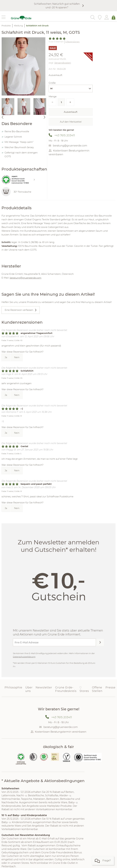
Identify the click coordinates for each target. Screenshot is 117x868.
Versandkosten (63, 63)
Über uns (29, 689)
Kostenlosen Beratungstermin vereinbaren (61, 732)
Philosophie (13, 688)
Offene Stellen (97, 689)
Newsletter (44, 688)
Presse (110, 688)
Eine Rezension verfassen (19, 310)
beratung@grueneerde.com (70, 146)
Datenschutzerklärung (24, 657)
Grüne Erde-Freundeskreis (66, 689)
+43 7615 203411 (65, 135)
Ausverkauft (71, 112)
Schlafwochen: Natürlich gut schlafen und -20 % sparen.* (57, 6)
